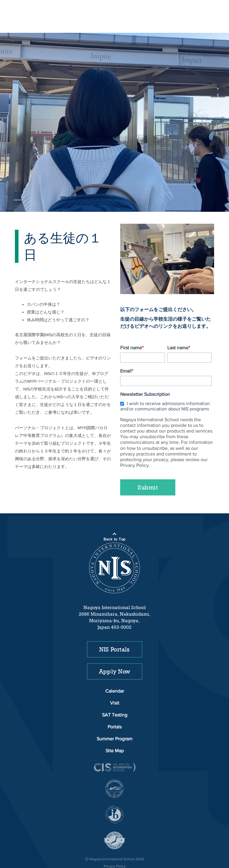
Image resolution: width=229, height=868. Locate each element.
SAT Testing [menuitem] (115, 698)
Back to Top (114, 522)
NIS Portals (114, 632)
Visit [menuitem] (115, 686)
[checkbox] (166, 388)
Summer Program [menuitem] (114, 722)
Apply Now (115, 654)
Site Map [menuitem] (115, 734)
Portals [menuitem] (115, 710)
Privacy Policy (115, 849)
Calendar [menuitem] (115, 674)
